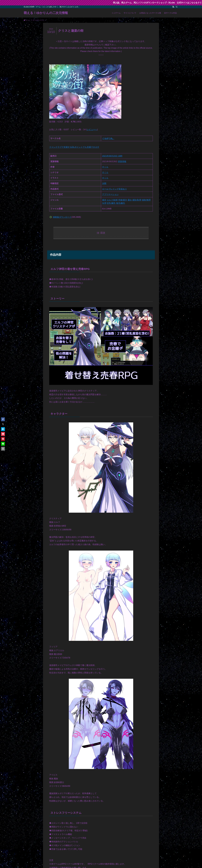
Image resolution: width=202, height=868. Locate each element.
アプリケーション (110, 194)
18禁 (104, 183)
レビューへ (92, 130)
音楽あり (123, 189)
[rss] (173, 7)
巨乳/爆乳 (111, 203)
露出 (130, 200)
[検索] (177, 7)
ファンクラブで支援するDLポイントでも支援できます (74, 147)
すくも (105, 167)
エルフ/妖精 (112, 200)
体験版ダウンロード (62, 217)
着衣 (104, 200)
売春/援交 (123, 200)
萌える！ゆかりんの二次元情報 (46, 13)
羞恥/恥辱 (137, 200)
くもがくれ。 (108, 138)
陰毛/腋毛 (121, 203)
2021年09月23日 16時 (112, 156)
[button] (3, 419)
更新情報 (122, 161)
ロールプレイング (110, 189)
